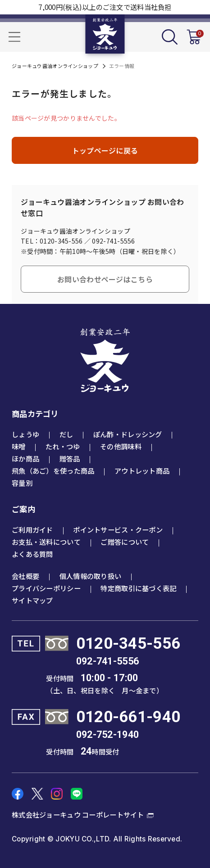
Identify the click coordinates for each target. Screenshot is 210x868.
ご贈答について (125, 542)
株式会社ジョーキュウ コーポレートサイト (78, 814)
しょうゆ (25, 434)
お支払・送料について (46, 542)
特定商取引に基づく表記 (138, 588)
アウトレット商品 (142, 470)
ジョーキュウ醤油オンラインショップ (55, 66)
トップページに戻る (105, 150)
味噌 (19, 446)
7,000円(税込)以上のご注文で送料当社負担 (105, 7)
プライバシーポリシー (46, 588)
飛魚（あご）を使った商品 (53, 470)
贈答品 (70, 458)
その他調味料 (121, 446)
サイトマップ (32, 600)
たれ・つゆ (63, 446)
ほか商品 (25, 458)
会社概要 (25, 576)
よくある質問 (32, 554)
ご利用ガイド (32, 529)
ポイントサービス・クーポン (118, 529)
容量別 (22, 483)
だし (66, 434)
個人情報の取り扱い (91, 576)
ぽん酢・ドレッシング (128, 434)
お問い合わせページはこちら (105, 279)
